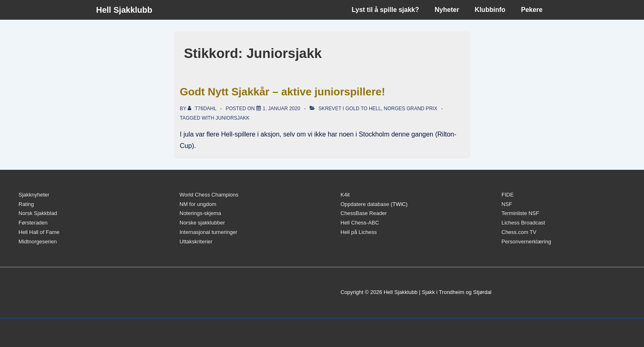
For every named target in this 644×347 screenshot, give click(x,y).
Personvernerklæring (526, 242)
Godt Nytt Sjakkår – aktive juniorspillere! (283, 92)
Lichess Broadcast (523, 223)
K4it (345, 195)
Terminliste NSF (520, 213)
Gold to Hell (363, 109)
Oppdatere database (365, 204)
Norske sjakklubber (202, 223)
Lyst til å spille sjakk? (385, 10)
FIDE (508, 195)
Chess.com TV (519, 232)
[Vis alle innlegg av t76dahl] (203, 109)
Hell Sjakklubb (124, 10)
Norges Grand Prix (411, 109)
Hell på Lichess (359, 232)
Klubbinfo (490, 10)
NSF (507, 204)
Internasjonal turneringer (208, 232)
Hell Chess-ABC (360, 223)
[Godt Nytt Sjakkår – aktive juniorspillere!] (282, 109)
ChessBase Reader (364, 213)
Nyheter (447, 10)
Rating (26, 204)
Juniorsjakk (233, 118)
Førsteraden (33, 223)
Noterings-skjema (200, 213)
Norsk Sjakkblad (38, 213)
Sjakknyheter (34, 195)
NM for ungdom (198, 204)
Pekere (532, 10)
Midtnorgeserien (38, 242)
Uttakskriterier (196, 242)
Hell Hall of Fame (39, 232)
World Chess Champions (209, 195)
